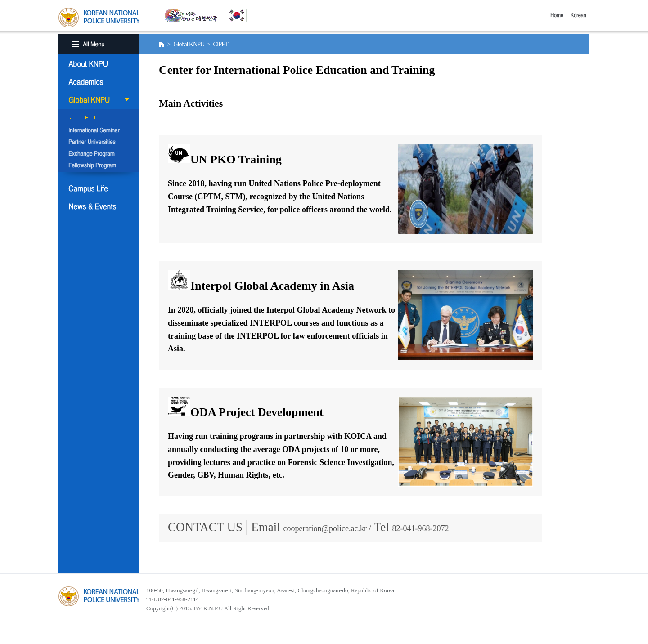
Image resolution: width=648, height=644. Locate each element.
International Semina (99, 131)
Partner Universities (99, 143)
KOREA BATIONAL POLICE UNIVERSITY (99, 18)
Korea (580, 15)
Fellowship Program (99, 166)
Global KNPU (99, 100)
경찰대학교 (99, 596)
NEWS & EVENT (99, 206)
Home (559, 15)
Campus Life (99, 188)
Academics (99, 82)
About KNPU (99, 64)
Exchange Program (99, 154)
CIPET (99, 119)
